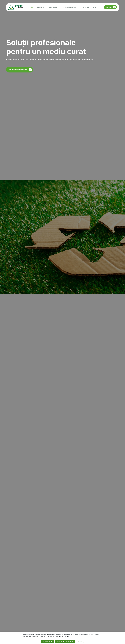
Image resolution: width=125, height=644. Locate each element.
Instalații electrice (71, 7)
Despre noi (41, 7)
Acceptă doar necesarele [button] (65, 641)
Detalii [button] (80, 641)
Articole (86, 7)
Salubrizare (54, 7)
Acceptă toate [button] (48, 641)
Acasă (31, 7)
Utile (95, 7)
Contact (111, 7)
